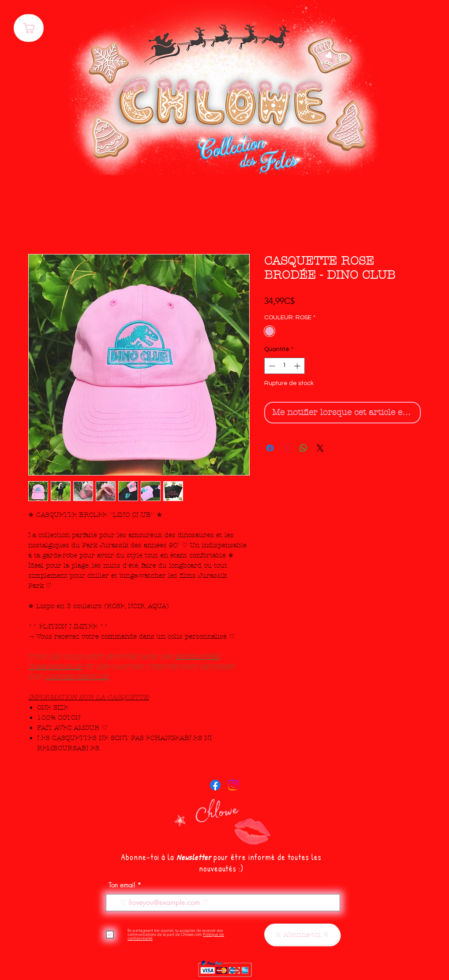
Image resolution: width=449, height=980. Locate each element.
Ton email (122, 885)
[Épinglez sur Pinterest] (287, 448)
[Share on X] (320, 448)
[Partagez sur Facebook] (270, 448)
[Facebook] (215, 785)
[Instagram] (233, 785)
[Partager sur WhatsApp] (303, 448)
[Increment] (298, 366)
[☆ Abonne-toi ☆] (302, 934)
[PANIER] (29, 28)
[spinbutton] (284, 366)
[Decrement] (271, 366)
